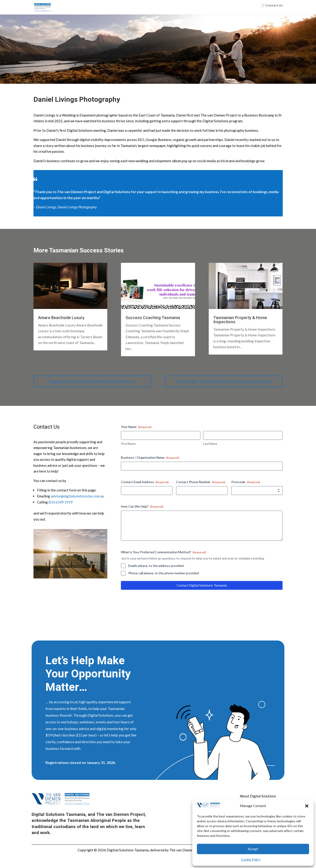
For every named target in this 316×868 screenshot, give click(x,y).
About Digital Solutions (258, 796)
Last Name (210, 444)
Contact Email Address (145, 482)
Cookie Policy (251, 859)
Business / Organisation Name (150, 458)
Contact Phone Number (201, 482)
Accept (253, 849)
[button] (307, 806)
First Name (128, 444)
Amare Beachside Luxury (61, 318)
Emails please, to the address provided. (156, 566)
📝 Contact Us (272, 5)
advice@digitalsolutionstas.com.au (77, 496)
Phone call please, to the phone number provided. (164, 573)
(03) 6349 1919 (61, 502)
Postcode (246, 482)
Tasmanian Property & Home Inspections (240, 320)
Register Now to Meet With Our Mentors (92, 381)
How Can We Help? (142, 506)
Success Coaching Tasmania (153, 318)
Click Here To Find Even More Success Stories (224, 381)
